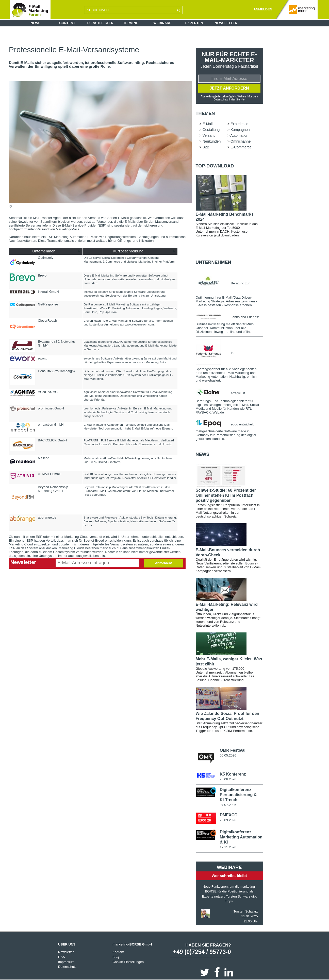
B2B (206, 147)
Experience (239, 124)
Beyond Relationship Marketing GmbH (53, 489)
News (35, 23)
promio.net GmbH (51, 408)
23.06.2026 (228, 779)
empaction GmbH (51, 425)
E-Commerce (241, 147)
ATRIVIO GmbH (50, 474)
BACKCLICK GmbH (52, 440)
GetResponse (48, 304)
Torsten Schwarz (246, 911)
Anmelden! (163, 563)
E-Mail (208, 124)
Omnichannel (241, 141)
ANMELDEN (263, 9)
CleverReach (47, 321)
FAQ (116, 957)
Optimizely (46, 258)
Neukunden (212, 141)
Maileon (44, 458)
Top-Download (215, 166)
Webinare (162, 23)
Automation (239, 135)
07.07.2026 (228, 805)
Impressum (66, 962)
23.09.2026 (228, 820)
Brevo (42, 275)
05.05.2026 (228, 755)
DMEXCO (228, 815)
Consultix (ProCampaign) (56, 371)
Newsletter (226, 23)
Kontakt (118, 952)
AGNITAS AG (48, 392)
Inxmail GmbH (48, 292)
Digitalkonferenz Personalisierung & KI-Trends (238, 795)
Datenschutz (67, 967)
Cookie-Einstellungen (128, 962)
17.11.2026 (228, 847)
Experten (194, 23)
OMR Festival (232, 750)
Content (67, 23)
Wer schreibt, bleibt (229, 876)
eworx (42, 358)
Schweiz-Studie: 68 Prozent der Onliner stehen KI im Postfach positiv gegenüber (226, 495)
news (203, 454)
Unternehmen (213, 262)
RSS (62, 957)
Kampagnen (240, 130)
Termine (131, 23)
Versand (209, 135)
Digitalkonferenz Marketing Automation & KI (241, 837)
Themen (205, 113)
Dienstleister (100, 23)
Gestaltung (211, 130)
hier (243, 100)
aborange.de (47, 517)
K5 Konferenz (233, 774)
